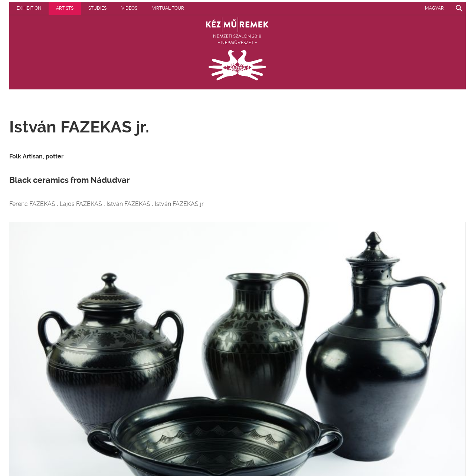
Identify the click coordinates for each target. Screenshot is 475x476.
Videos (129, 8)
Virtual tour (168, 8)
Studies (97, 8)
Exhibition (29, 8)
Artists (65, 8)
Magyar (434, 8)
